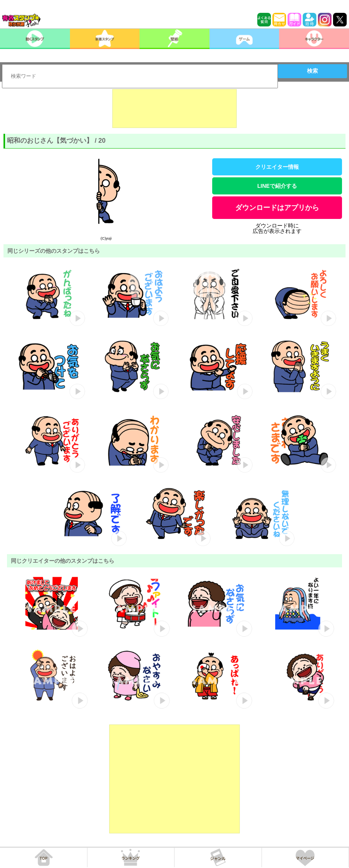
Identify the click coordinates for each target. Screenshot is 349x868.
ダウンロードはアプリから (277, 208)
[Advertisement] (174, 108)
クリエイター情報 (277, 167)
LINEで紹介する (277, 186)
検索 (312, 71)
